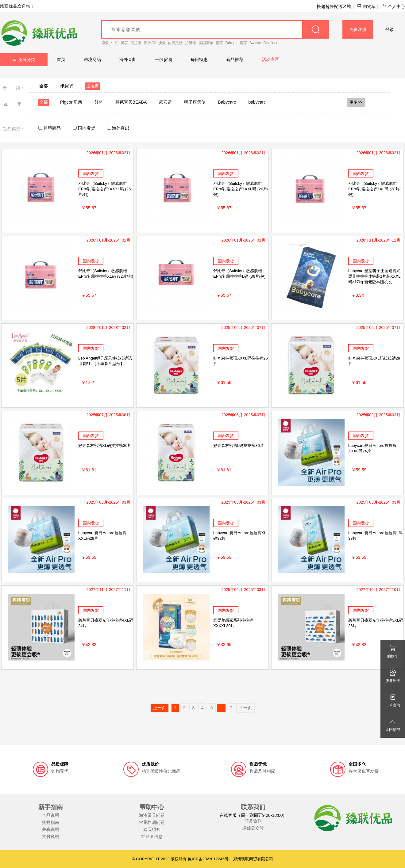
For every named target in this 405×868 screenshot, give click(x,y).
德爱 (105, 43)
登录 (390, 29)
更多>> (356, 102)
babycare (257, 102)
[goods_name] (215, 29)
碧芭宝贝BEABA (131, 102)
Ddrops (231, 43)
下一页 (245, 708)
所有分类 (24, 59)
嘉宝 (243, 43)
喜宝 (219, 43)
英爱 (125, 43)
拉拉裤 (92, 86)
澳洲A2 (150, 43)
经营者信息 (152, 836)
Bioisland (271, 43)
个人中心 (393, 6)
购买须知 (152, 829)
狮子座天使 (195, 102)
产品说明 (51, 815)
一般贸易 (164, 59)
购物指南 (51, 822)
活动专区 (270, 59)
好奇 (99, 102)
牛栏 (115, 43)
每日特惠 (199, 59)
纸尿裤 (67, 86)
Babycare (227, 102)
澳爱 (162, 43)
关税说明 (51, 829)
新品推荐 (235, 59)
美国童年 (206, 43)
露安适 (165, 102)
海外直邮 (128, 59)
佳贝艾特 (175, 43)
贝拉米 (136, 43)
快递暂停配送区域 (334, 6)
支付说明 (51, 836)
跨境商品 (92, 59)
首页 (61, 59)
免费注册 (358, 29)
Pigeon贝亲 (71, 102)
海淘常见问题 (152, 815)
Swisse (255, 43)
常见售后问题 (152, 822)
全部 (44, 86)
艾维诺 (191, 43)
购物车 (366, 6)
